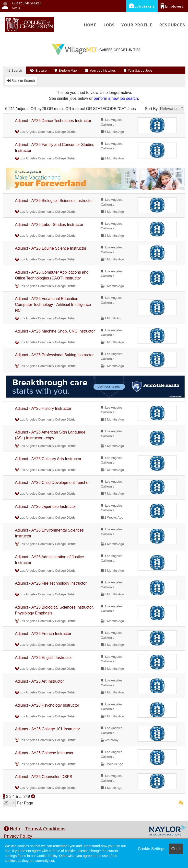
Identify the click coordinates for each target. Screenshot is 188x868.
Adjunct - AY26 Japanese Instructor (46, 506)
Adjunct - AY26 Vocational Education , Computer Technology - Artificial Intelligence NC (53, 305)
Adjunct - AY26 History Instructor (43, 408)
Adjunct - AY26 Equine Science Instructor (51, 248)
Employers (172, 6)
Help (12, 829)
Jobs (109, 25)
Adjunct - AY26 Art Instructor (39, 681)
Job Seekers (142, 6)
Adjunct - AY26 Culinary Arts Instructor (48, 459)
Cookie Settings (152, 849)
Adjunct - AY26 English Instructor (43, 658)
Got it (176, 849)
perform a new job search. (116, 98)
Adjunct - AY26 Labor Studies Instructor (49, 225)
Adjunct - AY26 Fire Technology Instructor (51, 583)
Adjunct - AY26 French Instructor (43, 634)
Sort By (151, 109)
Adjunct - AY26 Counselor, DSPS (44, 777)
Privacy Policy (18, 836)
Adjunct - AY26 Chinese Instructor (44, 753)
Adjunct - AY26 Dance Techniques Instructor (53, 121)
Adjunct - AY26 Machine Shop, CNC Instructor (55, 331)
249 (27, 796)
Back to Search (21, 81)
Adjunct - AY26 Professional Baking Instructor (54, 355)
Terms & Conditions (45, 829)
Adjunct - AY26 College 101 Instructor (47, 729)
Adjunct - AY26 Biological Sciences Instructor (54, 201)
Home (90, 25)
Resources (172, 25)
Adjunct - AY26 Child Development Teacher (52, 483)
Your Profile (137, 25)
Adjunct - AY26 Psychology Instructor (47, 705)
